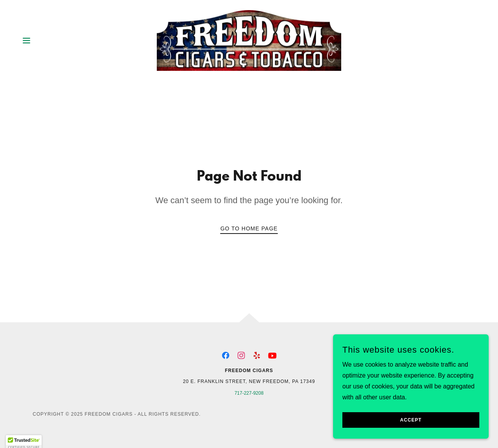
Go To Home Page (249, 228)
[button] (26, 40)
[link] (249, 40)
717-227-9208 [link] (249, 393)
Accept (411, 431)
